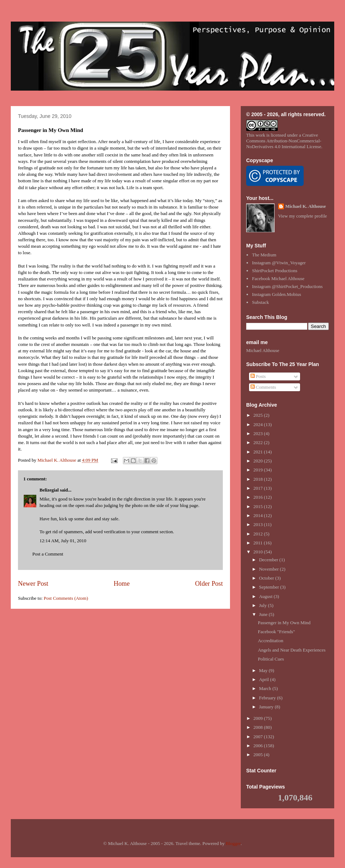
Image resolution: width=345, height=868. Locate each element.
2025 (259, 415)
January (267, 707)
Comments (263, 387)
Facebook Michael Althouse (278, 278)
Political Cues (271, 659)
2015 (259, 506)
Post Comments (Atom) (66, 598)
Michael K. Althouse (306, 206)
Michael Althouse (263, 350)
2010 (259, 552)
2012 (259, 534)
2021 (259, 452)
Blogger (233, 843)
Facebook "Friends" (276, 632)
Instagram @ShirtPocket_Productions (287, 286)
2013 (259, 524)
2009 (259, 718)
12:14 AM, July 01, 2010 (63, 541)
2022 (259, 442)
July (264, 605)
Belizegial (49, 490)
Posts (258, 376)
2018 (259, 479)
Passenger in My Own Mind (284, 623)
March (266, 688)
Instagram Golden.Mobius (276, 294)
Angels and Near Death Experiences (291, 650)
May (264, 670)
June (264, 614)
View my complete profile (303, 216)
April (265, 679)
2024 (259, 424)
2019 (259, 470)
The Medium (264, 255)
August (266, 596)
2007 (259, 737)
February (268, 698)
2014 (259, 515)
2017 (259, 488)
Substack (260, 302)
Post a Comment (48, 554)
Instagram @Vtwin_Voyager (279, 263)
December (269, 560)
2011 (259, 543)
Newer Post (33, 584)
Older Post (209, 584)
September (270, 587)
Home (121, 584)
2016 (259, 497)
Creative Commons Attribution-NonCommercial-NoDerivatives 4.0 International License (284, 141)
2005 (259, 755)
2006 (259, 746)
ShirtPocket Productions (275, 271)
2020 (259, 461)
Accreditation (270, 641)
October (267, 578)
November (270, 569)
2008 (259, 727)
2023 (259, 433)
